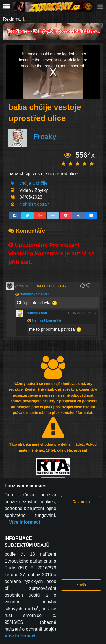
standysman (37, 313)
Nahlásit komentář (34, 294)
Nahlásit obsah (34, 204)
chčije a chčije (33, 183)
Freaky (45, 137)
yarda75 (21, 286)
